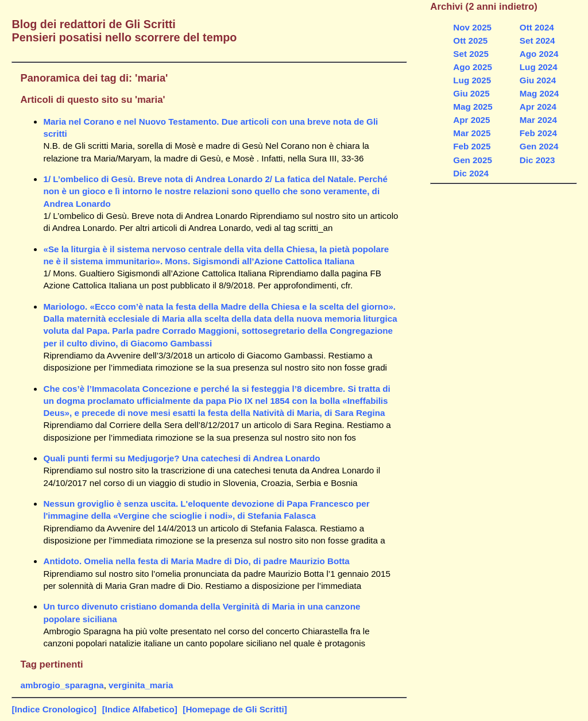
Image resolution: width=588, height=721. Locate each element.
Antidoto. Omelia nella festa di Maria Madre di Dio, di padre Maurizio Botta (196, 561)
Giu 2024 (538, 80)
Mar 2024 (538, 120)
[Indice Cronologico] (54, 709)
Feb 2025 (472, 146)
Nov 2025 (472, 27)
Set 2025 (471, 54)
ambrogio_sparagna (62, 685)
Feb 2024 (538, 133)
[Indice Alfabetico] (140, 709)
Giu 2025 (471, 93)
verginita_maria (141, 685)
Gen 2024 (539, 146)
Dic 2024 (471, 173)
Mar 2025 (472, 133)
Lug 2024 (539, 67)
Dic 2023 (537, 160)
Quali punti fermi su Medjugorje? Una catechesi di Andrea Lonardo (181, 458)
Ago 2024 (539, 54)
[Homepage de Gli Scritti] (235, 709)
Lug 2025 (472, 80)
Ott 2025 (470, 41)
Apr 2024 (538, 107)
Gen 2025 (473, 160)
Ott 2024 (537, 27)
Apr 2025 (471, 120)
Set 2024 (537, 41)
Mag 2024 (539, 93)
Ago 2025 (473, 67)
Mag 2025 (473, 107)
